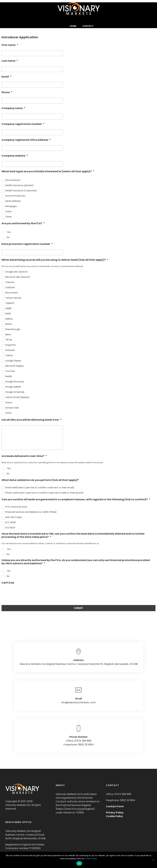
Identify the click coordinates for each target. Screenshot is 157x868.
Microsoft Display (14, 366)
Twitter (9, 355)
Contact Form (115, 806)
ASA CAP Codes (14, 517)
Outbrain (10, 287)
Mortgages (11, 206)
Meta (8, 334)
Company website (15, 156)
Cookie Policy (91, 859)
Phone (7, 93)
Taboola (10, 282)
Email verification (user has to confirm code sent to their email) (40, 488)
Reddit (9, 376)
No (8, 237)
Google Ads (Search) (17, 272)
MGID (8, 314)
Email (7, 77)
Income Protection (15, 196)
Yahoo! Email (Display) (17, 397)
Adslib (8, 308)
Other (9, 217)
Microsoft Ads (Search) (18, 277)
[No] (153, 860)
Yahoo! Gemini (13, 298)
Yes (9, 232)
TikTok (9, 340)
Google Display (13, 361)
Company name (13, 108)
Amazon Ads (12, 408)
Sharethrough (13, 329)
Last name (10, 61)
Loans (8, 211)
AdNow (9, 319)
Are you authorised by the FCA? (23, 224)
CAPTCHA (8, 583)
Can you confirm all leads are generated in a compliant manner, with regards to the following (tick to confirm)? (76, 500)
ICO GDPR (11, 522)
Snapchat (11, 345)
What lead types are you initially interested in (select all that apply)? (48, 172)
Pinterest (10, 350)
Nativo (9, 324)
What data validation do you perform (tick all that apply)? (40, 480)
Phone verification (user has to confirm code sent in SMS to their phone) (44, 493)
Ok (79, 863)
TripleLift (10, 303)
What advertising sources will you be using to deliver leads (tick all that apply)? (55, 260)
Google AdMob (13, 387)
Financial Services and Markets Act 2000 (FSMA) (31, 512)
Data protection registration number (27, 244)
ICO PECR (10, 528)
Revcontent (12, 293)
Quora (9, 402)
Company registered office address (26, 140)
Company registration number (23, 124)
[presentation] (25, 594)
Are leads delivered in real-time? (24, 456)
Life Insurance (13, 180)
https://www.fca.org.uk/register (75, 809)
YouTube (10, 371)
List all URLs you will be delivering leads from (32, 420)
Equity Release (13, 201)
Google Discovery (15, 382)
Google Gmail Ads (15, 392)
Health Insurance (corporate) (21, 191)
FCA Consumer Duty (16, 507)
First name (10, 45)
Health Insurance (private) (20, 185)
